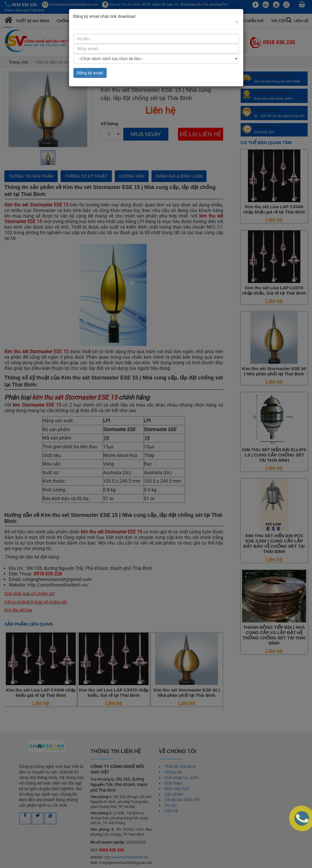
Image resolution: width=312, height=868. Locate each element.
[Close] (237, 22)
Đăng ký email (90, 73)
